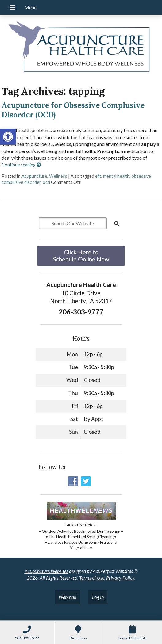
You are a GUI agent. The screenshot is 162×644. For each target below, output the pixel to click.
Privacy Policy (120, 578)
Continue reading (21, 165)
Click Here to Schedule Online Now (81, 256)
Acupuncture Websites (46, 571)
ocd (46, 182)
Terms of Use (92, 578)
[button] (8, 137)
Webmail (67, 597)
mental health (116, 176)
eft (98, 176)
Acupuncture (34, 176)
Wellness (58, 176)
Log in (98, 597)
